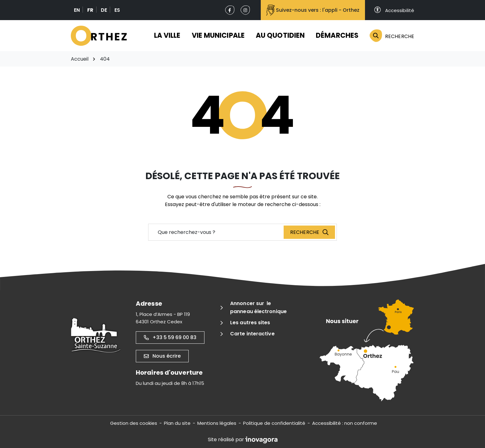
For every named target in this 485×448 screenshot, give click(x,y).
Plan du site (177, 423)
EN (77, 10)
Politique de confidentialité (274, 423)
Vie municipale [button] (218, 35)
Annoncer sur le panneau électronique (258, 307)
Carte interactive (252, 334)
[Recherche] (309, 232)
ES (117, 10)
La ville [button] (167, 35)
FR (90, 10)
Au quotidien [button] (280, 35)
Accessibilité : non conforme (345, 423)
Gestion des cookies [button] (134, 423)
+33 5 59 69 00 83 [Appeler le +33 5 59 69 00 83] (170, 337)
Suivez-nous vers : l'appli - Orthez (313, 10)
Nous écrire (162, 356)
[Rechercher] (389, 36)
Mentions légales (217, 423)
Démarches (337, 35)
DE (104, 10)
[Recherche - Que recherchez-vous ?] (216, 232)
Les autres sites (250, 323)
